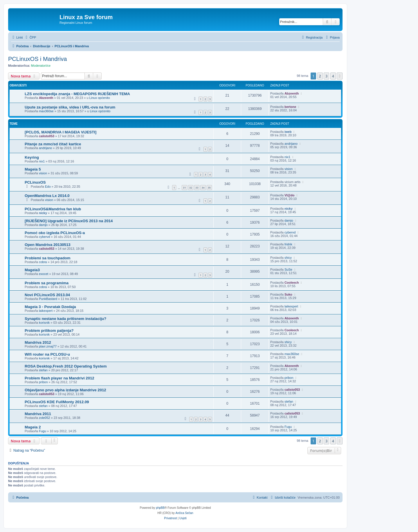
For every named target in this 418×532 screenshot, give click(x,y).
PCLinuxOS (35, 182)
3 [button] (326, 76)
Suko (288, 294)
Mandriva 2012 (38, 342)
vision (43, 173)
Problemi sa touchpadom (48, 258)
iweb (288, 132)
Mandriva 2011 (38, 414)
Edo (48, 187)
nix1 (42, 161)
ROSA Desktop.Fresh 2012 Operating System (66, 366)
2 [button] (320, 76)
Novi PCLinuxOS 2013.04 (47, 295)
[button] (340, 76)
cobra (43, 262)
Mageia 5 (33, 169)
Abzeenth (46, 98)
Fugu (43, 431)
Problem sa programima (47, 283)
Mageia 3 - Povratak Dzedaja (50, 307)
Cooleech (292, 283)
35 (209, 188)
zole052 (45, 418)
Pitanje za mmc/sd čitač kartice (53, 144)
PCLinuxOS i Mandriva (37, 59)
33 (197, 188)
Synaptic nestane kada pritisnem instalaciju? (65, 319)
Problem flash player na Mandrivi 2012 (60, 378)
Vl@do (290, 195)
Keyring (32, 157)
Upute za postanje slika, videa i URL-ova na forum (70, 107)
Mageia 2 (33, 427)
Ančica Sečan (184, 513)
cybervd (45, 237)
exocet (44, 274)
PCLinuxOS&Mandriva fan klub (53, 209)
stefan (43, 370)
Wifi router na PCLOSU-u (47, 354)
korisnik (44, 323)
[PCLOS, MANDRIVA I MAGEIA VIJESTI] (61, 132)
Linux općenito (100, 98)
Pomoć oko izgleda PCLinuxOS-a (55, 233)
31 (184, 188)
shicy (288, 258)
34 (203, 188)
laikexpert (46, 311)
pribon (43, 382)
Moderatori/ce (41, 66)
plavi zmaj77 (48, 346)
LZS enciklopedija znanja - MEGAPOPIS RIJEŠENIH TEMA (77, 94)
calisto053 (47, 136)
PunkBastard (48, 299)
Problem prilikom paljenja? (49, 331)
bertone (290, 107)
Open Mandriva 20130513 (48, 245)
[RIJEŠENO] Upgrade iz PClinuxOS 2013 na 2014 (69, 221)
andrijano (45, 148)
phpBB (160, 508)
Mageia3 (32, 270)
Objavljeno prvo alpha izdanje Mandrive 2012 (65, 390)
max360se (46, 111)
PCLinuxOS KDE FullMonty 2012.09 (57, 402)
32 (191, 188)
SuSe (288, 269)
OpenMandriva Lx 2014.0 (47, 196)
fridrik (288, 244)
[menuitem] (30, 37)
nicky (43, 213)
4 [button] (333, 76)
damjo (43, 225)
